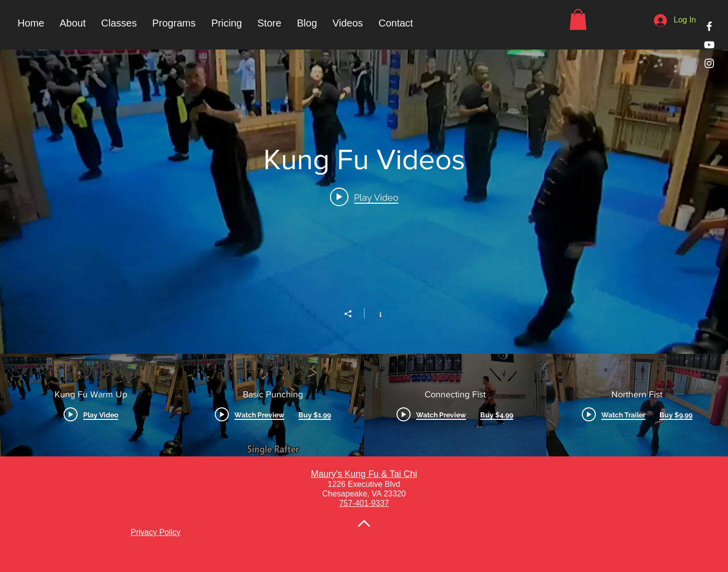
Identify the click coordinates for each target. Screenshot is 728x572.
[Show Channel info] (375, 313)
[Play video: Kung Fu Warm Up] (364, 197)
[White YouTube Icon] (709, 45)
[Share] (353, 314)
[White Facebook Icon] (709, 26)
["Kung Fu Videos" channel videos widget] (364, 253)
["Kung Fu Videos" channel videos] (364, 405)
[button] (174, 23)
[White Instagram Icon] (709, 63)
